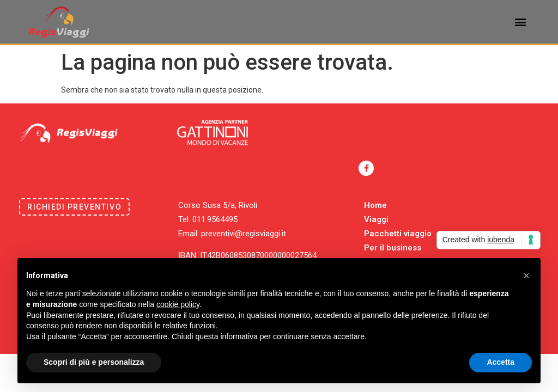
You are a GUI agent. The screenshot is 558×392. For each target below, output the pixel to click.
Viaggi (376, 219)
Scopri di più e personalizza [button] (94, 362)
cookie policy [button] (178, 304)
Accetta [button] (501, 362)
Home (375, 205)
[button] (521, 22)
